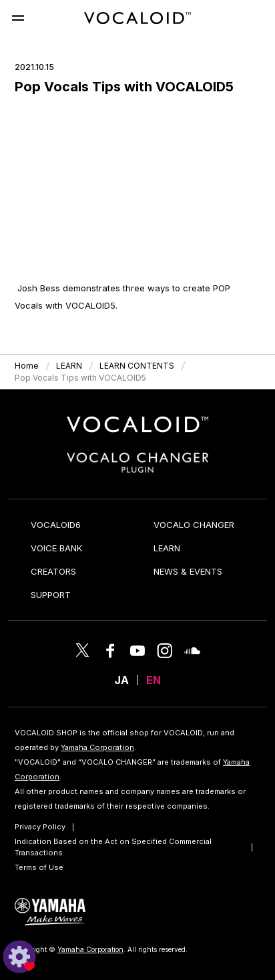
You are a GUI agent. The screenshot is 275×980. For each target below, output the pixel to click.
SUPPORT (51, 595)
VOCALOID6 (56, 525)
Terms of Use (39, 867)
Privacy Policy (40, 827)
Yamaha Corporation (97, 747)
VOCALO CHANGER (194, 525)
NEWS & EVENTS (188, 571)
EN (154, 680)
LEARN (167, 548)
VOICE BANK (56, 548)
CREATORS (53, 571)
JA (121, 680)
